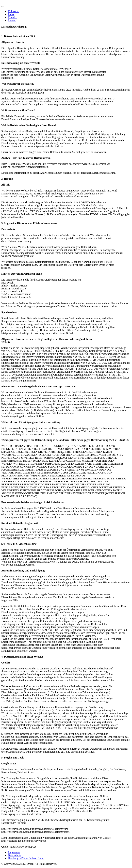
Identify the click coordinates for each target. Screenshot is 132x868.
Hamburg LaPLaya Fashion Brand (26, 858)
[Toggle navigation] (3, 7)
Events (12, 20)
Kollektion (14, 11)
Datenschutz (14, 855)
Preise (11, 14)
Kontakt (13, 17)
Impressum (14, 852)
